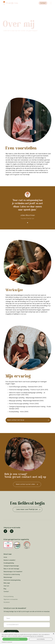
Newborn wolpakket (10, 560)
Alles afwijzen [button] (41, 639)
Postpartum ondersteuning (12, 575)
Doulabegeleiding (9, 563)
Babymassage (8, 577)
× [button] (53, 634)
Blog (5, 589)
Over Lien (6, 586)
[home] (14, 3)
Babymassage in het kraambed (13, 572)
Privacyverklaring (9, 597)
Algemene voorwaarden (11, 599)
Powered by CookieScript (7, 642)
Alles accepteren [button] (15, 639)
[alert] (27, 638)
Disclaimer (7, 602)
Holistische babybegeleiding (12, 580)
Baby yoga (7, 583)
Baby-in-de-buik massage (11, 569)
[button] (50, 3)
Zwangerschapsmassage (11, 566)
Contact (43, 3)
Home (5, 557)
